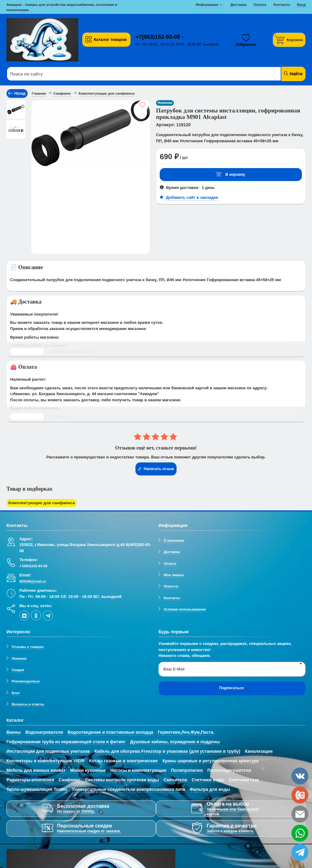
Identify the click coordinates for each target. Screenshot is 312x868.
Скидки (18, 669)
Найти (293, 74)
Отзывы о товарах (28, 646)
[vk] (24, 615)
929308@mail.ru (33, 581)
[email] (300, 814)
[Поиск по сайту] (131, 74)
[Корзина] (289, 40)
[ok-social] (36, 615)
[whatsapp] (300, 833)
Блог (16, 692)
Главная (39, 93)
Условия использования (185, 609)
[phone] (300, 795)
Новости (171, 586)
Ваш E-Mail (174, 668)
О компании (174, 540)
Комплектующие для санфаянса (40, 503)
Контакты (172, 597)
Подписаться (232, 687)
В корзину (230, 174)
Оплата (170, 563)
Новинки (19, 658)
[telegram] (48, 615)
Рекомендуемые (26, 681)
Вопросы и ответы (28, 704)
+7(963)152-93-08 (158, 37)
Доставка (172, 551)
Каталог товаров (106, 40)
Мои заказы (174, 574)
